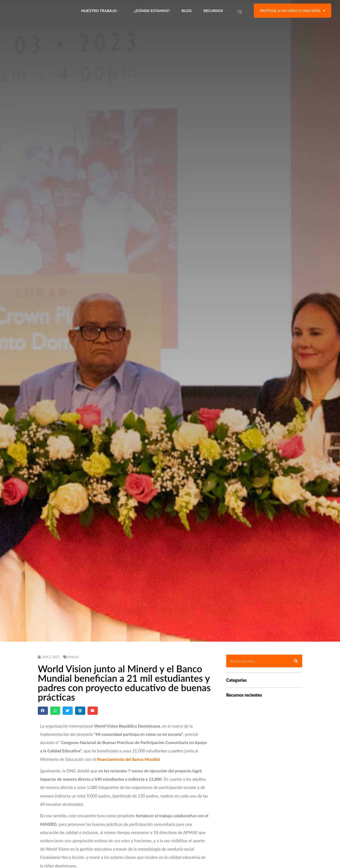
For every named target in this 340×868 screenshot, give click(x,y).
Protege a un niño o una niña (293, 12)
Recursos (215, 11)
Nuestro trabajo (101, 11)
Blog (187, 11)
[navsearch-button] (240, 12)
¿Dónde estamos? (152, 11)
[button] (43, 713)
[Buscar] (296, 663)
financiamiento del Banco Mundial (128, 761)
